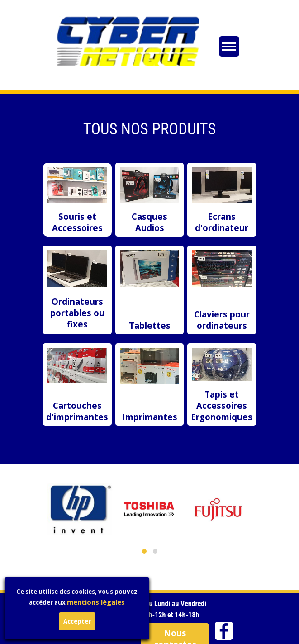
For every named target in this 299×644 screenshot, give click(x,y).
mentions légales (64, 602)
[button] (144, 551)
